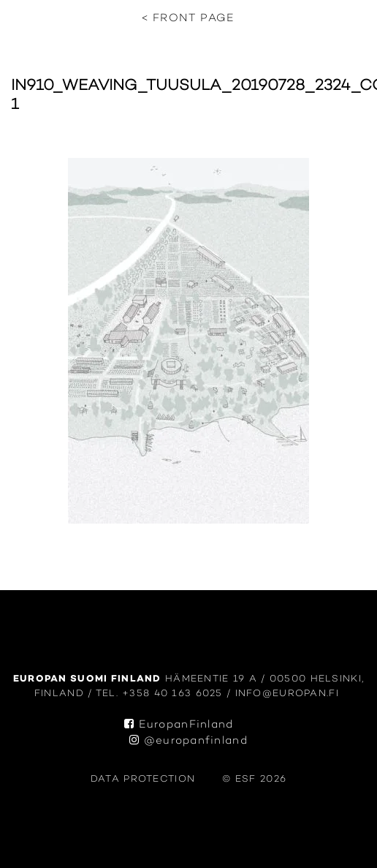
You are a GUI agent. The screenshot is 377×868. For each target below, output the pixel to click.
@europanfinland (188, 741)
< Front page (188, 19)
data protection (143, 779)
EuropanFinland (179, 725)
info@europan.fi (289, 694)
